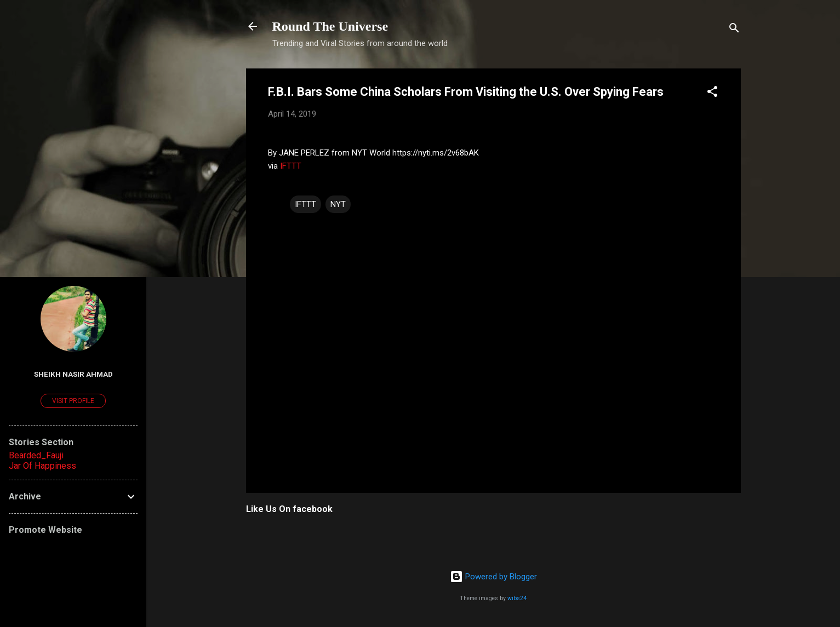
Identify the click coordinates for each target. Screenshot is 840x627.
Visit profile (73, 401)
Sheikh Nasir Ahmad (73, 374)
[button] (712, 93)
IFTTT (291, 166)
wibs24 (517, 598)
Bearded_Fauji (36, 455)
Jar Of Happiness (42, 466)
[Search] (734, 30)
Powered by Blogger (493, 577)
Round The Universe (330, 26)
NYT (338, 204)
